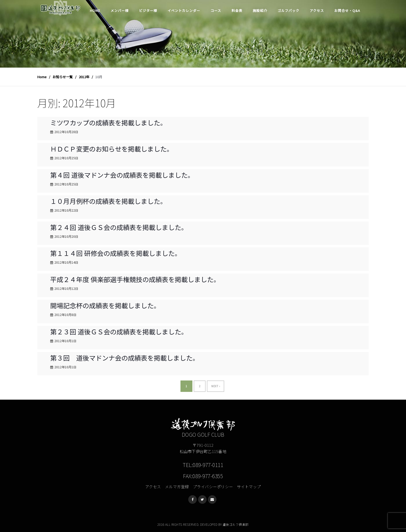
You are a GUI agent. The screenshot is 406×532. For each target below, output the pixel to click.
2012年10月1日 (65, 341)
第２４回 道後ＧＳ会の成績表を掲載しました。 (119, 227)
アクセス (317, 10)
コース (216, 10)
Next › (216, 386)
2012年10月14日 (66, 262)
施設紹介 (260, 10)
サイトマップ (249, 487)
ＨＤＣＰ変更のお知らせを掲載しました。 (112, 149)
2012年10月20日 (66, 236)
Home (95, 10)
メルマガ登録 (177, 487)
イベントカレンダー (184, 10)
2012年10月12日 (66, 288)
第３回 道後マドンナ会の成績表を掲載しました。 (125, 358)
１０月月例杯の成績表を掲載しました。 (108, 201)
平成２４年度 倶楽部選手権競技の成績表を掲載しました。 (135, 279)
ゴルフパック (288, 10)
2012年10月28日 (66, 132)
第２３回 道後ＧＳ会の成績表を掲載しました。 (119, 332)
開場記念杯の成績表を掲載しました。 (105, 305)
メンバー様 (120, 10)
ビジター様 (148, 10)
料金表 (237, 10)
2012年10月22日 (66, 210)
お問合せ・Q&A (347, 10)
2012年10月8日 (65, 315)
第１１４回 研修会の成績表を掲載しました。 (116, 253)
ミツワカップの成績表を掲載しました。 (108, 123)
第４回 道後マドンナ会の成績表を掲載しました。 (122, 175)
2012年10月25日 (66, 158)
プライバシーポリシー (213, 487)
